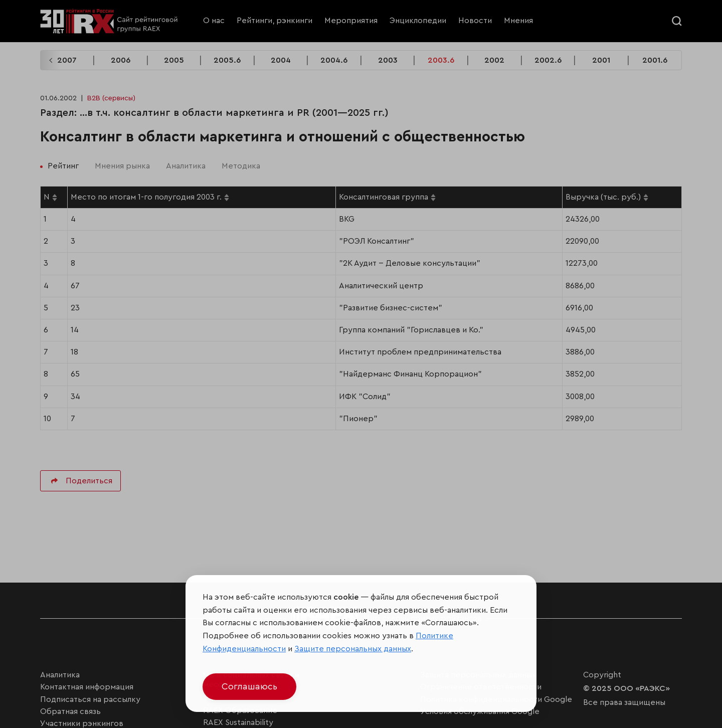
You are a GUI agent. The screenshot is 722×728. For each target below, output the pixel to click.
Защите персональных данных (353, 649)
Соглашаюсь (249, 686)
